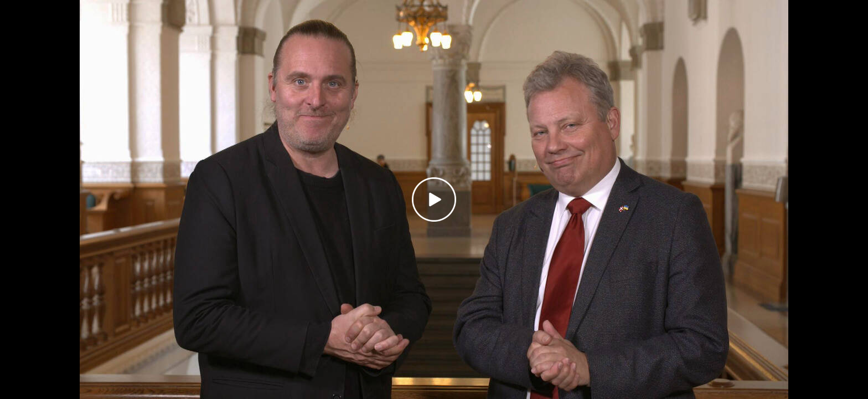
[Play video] (434, 199)
